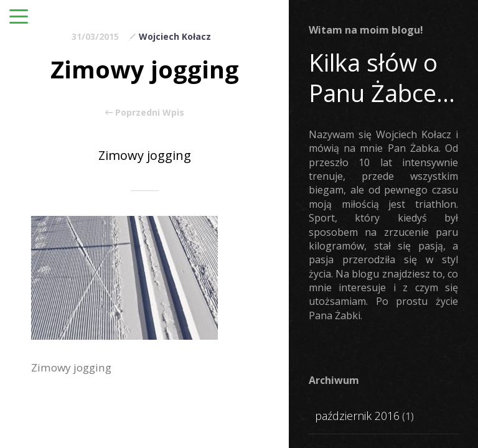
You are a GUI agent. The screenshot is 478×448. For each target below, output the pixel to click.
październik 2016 (357, 416)
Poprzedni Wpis (145, 113)
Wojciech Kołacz (175, 36)
